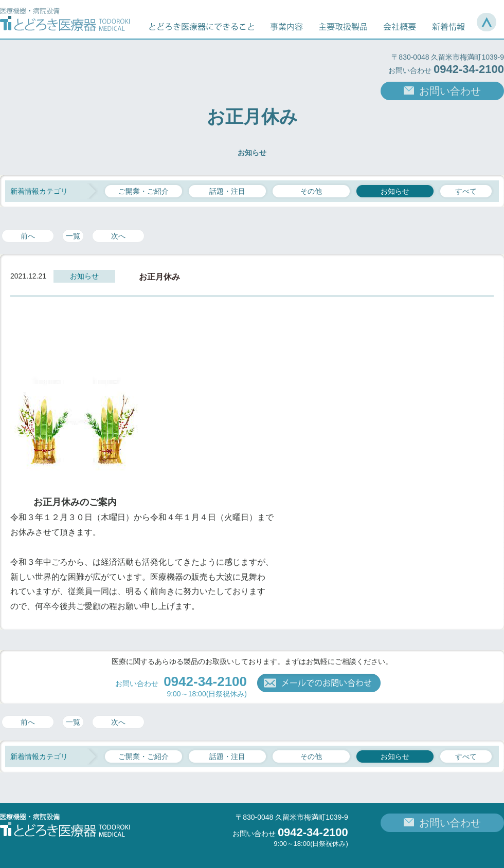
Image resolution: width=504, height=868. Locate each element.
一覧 (73, 236)
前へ (28, 236)
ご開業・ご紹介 (143, 191)
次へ (118, 236)
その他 (311, 191)
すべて (466, 191)
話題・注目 (227, 191)
